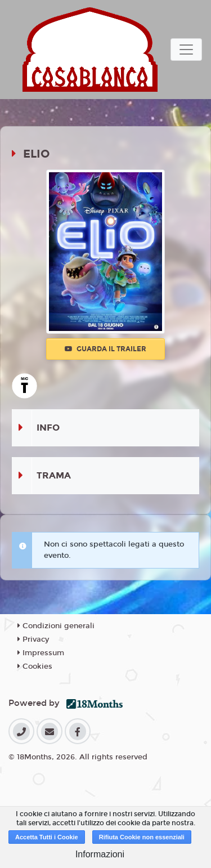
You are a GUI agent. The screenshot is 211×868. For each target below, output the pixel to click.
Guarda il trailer (105, 349)
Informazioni (100, 854)
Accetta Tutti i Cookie (47, 837)
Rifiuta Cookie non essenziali (142, 837)
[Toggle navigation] (186, 50)
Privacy (33, 639)
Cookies (35, 666)
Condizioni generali (56, 626)
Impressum (41, 653)
